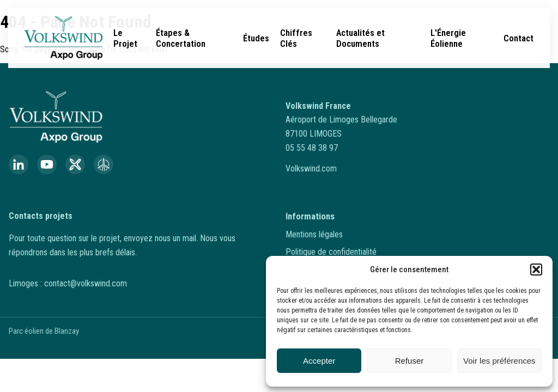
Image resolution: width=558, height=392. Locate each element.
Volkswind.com (311, 169)
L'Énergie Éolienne (448, 38)
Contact (518, 38)
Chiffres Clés (296, 38)
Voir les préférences (499, 361)
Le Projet (125, 38)
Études (256, 38)
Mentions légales (314, 234)
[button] (536, 269)
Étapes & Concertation (181, 38)
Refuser (410, 361)
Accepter (319, 361)
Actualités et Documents (360, 38)
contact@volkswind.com (86, 283)
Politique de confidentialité (331, 252)
